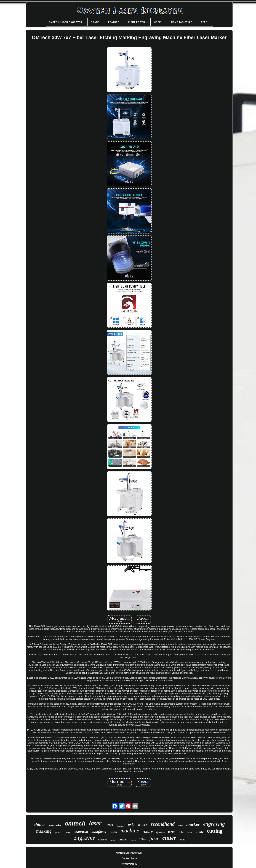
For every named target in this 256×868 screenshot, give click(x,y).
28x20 (113, 840)
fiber (154, 838)
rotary (148, 831)
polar (68, 832)
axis (131, 825)
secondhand (163, 824)
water (143, 825)
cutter (169, 838)
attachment (121, 826)
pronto (58, 832)
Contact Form (129, 858)
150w (180, 825)
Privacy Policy (129, 864)
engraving (214, 824)
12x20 (109, 825)
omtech (75, 823)
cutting (215, 831)
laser (95, 823)
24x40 (113, 832)
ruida (190, 832)
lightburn (160, 832)
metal (172, 832)
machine (130, 831)
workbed (102, 840)
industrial (81, 832)
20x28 (133, 840)
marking (44, 831)
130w (142, 839)
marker (193, 824)
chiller (39, 824)
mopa (182, 840)
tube (182, 832)
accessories (55, 825)
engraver (84, 838)
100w (200, 832)
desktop (123, 840)
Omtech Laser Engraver (129, 853)
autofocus (99, 832)
